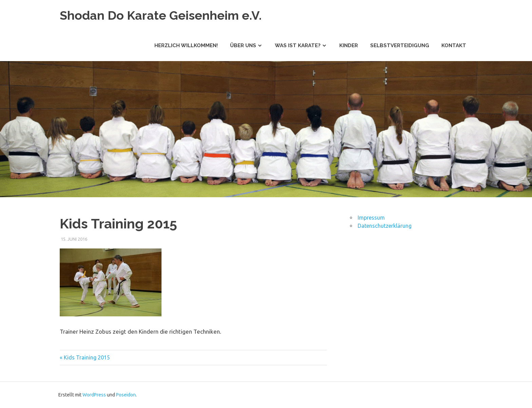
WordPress (94, 395)
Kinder (349, 45)
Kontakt (454, 45)
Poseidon (126, 395)
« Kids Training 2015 (85, 357)
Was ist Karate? (298, 45)
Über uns (243, 45)
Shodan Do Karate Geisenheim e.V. (165, 15)
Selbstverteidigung (400, 45)
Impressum (371, 218)
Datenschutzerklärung (385, 226)
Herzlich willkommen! (186, 45)
